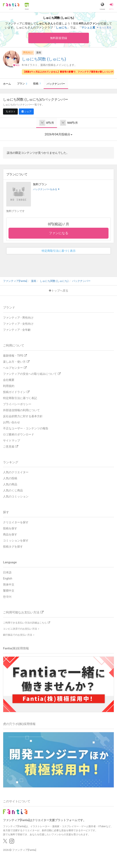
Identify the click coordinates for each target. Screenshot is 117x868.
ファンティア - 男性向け (18, 318)
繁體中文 (9, 591)
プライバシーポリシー (17, 404)
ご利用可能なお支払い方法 (23, 612)
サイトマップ (12, 440)
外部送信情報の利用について (21, 410)
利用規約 (9, 386)
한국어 (7, 597)
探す (6, 512)
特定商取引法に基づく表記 (20, 398)
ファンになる (59, 233)
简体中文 (9, 585)
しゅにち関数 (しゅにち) (44, 59)
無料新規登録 (59, 38)
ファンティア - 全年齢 (17, 330)
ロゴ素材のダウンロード (19, 434)
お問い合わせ (12, 422)
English (8, 578)
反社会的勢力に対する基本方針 (23, 416)
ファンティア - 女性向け (18, 324)
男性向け (28, 53)
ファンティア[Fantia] (24, 850)
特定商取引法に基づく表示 (59, 251)
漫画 (39, 53)
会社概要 (9, 380)
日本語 (7, 572)
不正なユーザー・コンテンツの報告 (26, 428)
